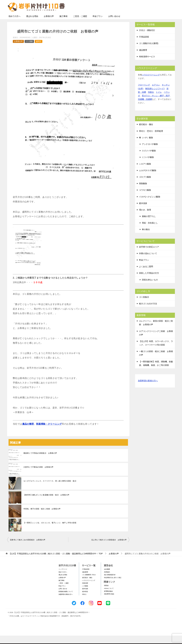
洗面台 (151, 100)
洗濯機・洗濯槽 (145, 108)
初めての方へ (15, 25)
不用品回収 (144, 45)
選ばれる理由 (32, 25)
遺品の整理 (28, 432)
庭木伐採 (143, 212)
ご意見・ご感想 (80, 25)
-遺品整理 (85, 580)
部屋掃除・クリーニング (49, 432)
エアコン (156, 93)
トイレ (159, 100)
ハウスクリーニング (151, 83)
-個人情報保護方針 (110, 583)
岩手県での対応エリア (149, 255)
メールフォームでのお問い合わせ (148, 17)
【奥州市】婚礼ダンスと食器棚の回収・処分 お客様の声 (46, 503)
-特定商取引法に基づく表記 (113, 586)
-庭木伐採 (85, 597)
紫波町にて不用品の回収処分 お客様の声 (40, 462)
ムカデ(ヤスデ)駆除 (148, 179)
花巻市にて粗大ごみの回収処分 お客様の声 (28, 548)
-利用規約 (107, 580)
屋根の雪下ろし (149, 225)
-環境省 (106, 594)
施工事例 (63, 25)
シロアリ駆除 (145, 172)
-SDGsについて (109, 597)
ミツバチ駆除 (148, 166)
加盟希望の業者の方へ (148, 389)
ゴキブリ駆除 (145, 185)
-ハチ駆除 (85, 594)
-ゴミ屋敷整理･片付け (89, 583)
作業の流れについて (148, 262)
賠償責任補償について (66, 600)
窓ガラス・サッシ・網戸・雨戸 (156, 104)
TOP (56, 562)
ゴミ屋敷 (29, 50)
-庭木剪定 (85, 600)
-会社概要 (107, 578)
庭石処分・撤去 (146, 133)
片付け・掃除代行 (147, 39)
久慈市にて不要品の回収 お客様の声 (38, 475)
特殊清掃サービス (147, 65)
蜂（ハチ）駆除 (146, 146)
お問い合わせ (114, 25)
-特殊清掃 (85, 591)
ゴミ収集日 (144, 305)
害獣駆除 (143, 192)
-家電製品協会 (108, 600)
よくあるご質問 (146, 275)
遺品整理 (143, 58)
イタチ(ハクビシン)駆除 (150, 205)
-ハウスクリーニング (89, 589)
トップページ (63, 578)
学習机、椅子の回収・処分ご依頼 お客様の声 (42, 517)
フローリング (144, 93)
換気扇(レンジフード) (155, 97)
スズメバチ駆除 (149, 159)
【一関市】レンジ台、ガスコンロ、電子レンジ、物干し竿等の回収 (50, 531)
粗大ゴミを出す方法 (148, 312)
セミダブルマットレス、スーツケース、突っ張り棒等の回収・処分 (50, 489)
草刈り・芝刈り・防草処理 (151, 139)
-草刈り (84, 603)
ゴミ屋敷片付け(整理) (149, 52)
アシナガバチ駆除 (150, 153)
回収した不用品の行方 (149, 281)
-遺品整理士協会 (109, 602)
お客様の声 (49, 25)
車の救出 (146, 238)
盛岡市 (39, 50)
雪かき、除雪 (145, 218)
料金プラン (98, 25)
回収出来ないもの (150, 288)
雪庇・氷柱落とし (150, 231)
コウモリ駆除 (145, 198)
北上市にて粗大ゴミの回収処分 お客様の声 (109, 548)
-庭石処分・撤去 (87, 586)
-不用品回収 (86, 578)
